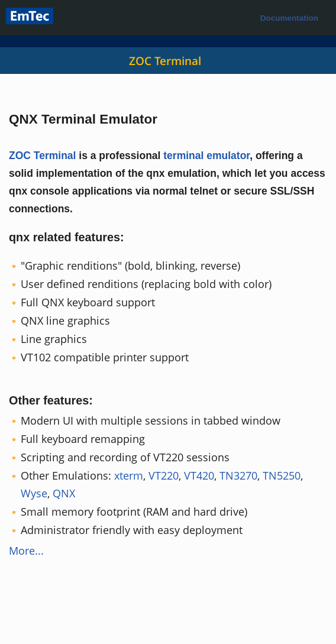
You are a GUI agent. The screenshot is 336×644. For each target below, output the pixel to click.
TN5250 (282, 475)
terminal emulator (206, 156)
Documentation (289, 18)
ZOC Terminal (165, 61)
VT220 (164, 475)
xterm (129, 475)
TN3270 (238, 475)
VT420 (199, 475)
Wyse (34, 493)
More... (26, 551)
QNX (64, 493)
